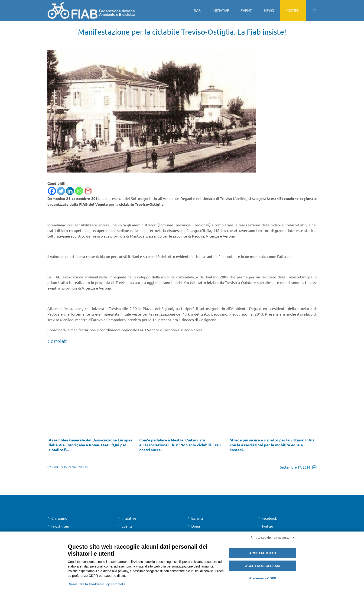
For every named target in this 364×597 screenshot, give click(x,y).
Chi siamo (59, 518)
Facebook (269, 518)
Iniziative (129, 518)
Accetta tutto (263, 553)
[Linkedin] (70, 191)
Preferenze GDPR (263, 578)
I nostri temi (61, 526)
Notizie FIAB (80, 467)
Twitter (267, 526)
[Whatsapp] (79, 191)
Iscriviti (197, 518)
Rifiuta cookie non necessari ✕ (273, 537)
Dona (196, 526)
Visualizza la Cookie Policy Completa (97, 584)
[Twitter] (61, 191)
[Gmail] (88, 191)
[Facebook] (52, 191)
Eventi (127, 526)
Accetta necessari (263, 566)
